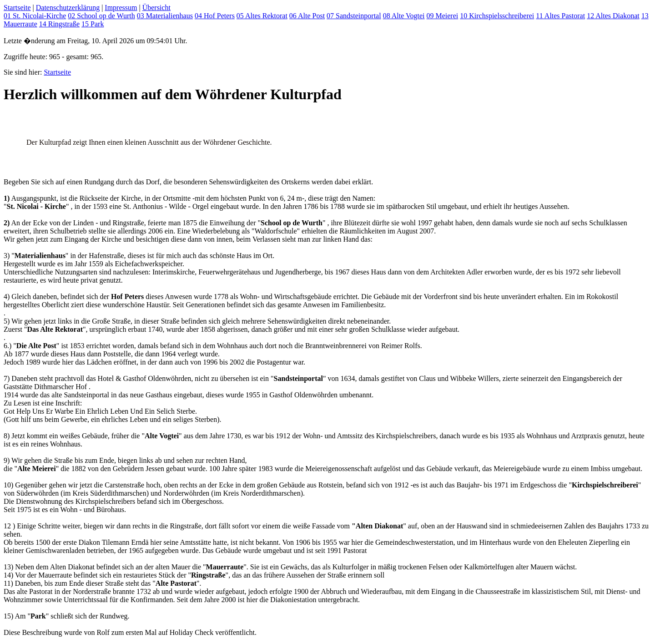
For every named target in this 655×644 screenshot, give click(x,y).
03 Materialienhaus (165, 16)
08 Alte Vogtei (404, 16)
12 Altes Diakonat (613, 16)
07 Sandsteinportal (354, 16)
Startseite (17, 8)
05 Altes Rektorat (262, 16)
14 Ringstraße (59, 24)
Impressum (121, 8)
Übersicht (156, 8)
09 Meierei (442, 16)
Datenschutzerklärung (68, 8)
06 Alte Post (307, 16)
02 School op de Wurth (101, 16)
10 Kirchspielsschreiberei (497, 16)
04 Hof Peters (215, 16)
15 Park (93, 24)
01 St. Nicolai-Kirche (35, 16)
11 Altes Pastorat (560, 16)
